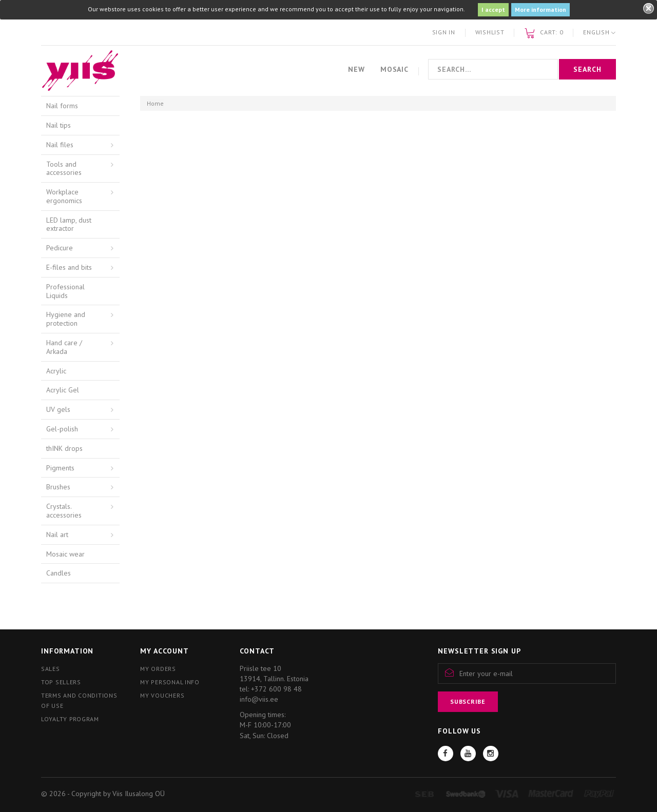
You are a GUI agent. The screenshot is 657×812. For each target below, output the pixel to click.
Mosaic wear (65, 554)
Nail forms (62, 106)
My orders (158, 669)
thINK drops (64, 448)
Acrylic (56, 371)
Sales (51, 669)
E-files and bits (69, 267)
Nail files (60, 145)
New (356, 69)
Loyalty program (70, 719)
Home (155, 103)
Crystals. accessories (64, 511)
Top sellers (61, 682)
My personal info (170, 682)
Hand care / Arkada (64, 347)
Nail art (57, 534)
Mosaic (394, 69)
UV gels (58, 409)
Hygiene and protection (66, 319)
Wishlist (490, 32)
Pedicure (60, 248)
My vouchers (162, 695)
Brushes (58, 487)
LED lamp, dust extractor (69, 224)
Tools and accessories (64, 169)
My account (164, 651)
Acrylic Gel (63, 390)
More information (540, 9)
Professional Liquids (65, 291)
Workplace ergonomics (64, 196)
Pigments (60, 468)
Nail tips (59, 125)
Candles (59, 573)
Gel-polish (62, 429)
